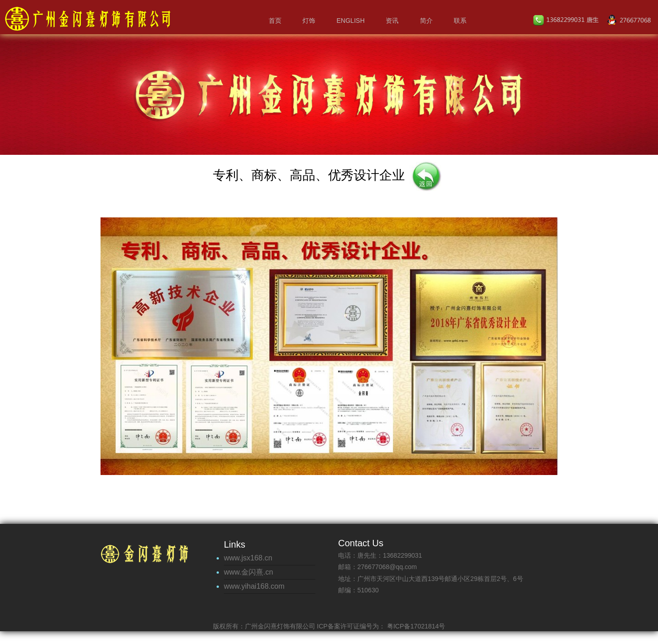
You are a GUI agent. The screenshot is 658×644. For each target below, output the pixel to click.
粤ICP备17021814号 (415, 626)
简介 (426, 21)
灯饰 (309, 21)
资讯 (392, 21)
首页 (275, 21)
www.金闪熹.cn (249, 572)
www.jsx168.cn (248, 558)
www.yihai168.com (254, 586)
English (351, 21)
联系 (460, 21)
